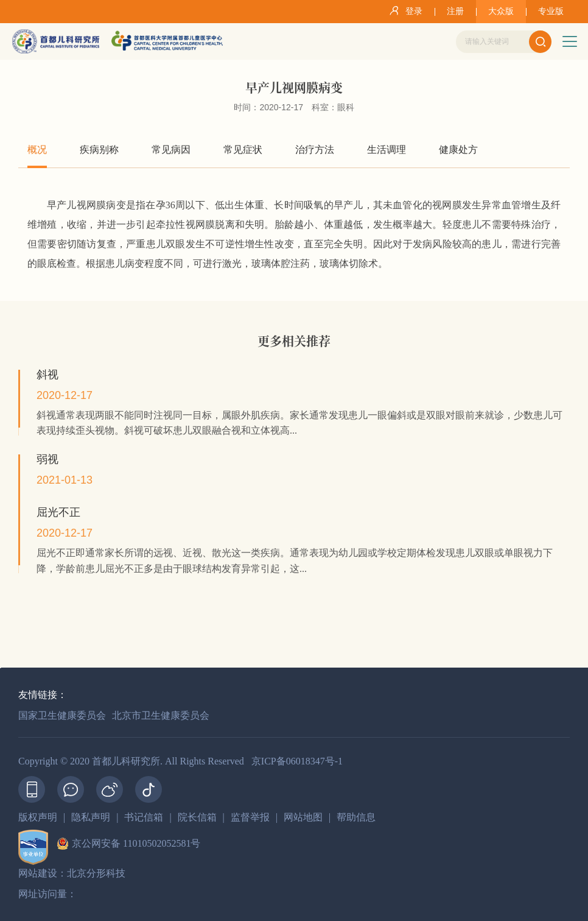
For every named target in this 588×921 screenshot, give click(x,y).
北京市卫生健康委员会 (161, 715)
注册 (455, 11)
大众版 (501, 11)
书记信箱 (144, 817)
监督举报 (250, 817)
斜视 (47, 375)
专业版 (551, 11)
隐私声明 (91, 817)
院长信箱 (197, 817)
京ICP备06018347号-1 (297, 761)
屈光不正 (58, 512)
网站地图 (303, 817)
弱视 (47, 459)
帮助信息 (356, 817)
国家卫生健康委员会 (62, 715)
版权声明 (38, 817)
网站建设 (38, 873)
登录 (404, 10)
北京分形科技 (96, 873)
